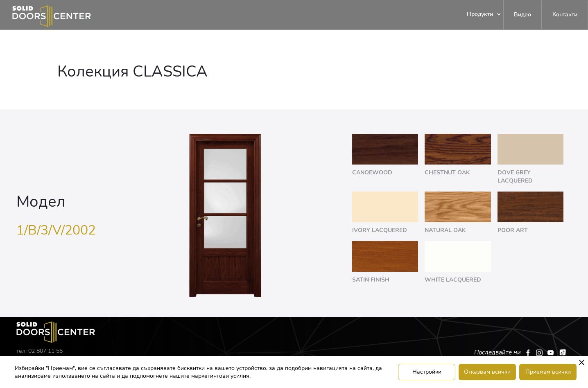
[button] (480, 15)
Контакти (565, 15)
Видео (522, 15)
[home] (45, 15)
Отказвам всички (487, 372)
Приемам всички (548, 372)
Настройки (427, 372)
